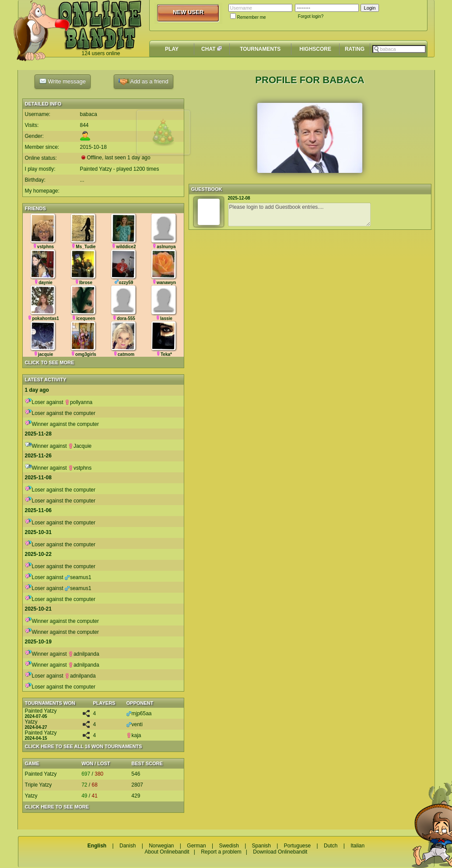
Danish (128, 846)
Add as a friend (143, 82)
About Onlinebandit (167, 852)
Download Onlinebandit (280, 852)
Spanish (261, 846)
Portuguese (297, 846)
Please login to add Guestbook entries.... (299, 214)
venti (135, 724)
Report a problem (221, 852)
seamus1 (78, 577)
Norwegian (161, 846)
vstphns (80, 468)
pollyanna (79, 402)
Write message (63, 81)
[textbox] (399, 49)
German (196, 846)
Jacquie (80, 446)
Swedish (229, 846)
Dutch (331, 846)
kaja (134, 735)
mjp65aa (139, 713)
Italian (357, 846)
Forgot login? (311, 16)
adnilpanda (84, 654)
